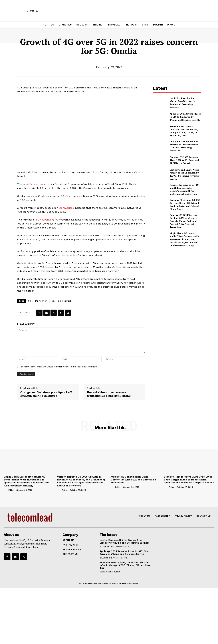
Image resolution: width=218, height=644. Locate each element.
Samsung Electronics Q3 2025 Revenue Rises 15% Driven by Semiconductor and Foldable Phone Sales (185, 205)
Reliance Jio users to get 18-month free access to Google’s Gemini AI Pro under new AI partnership (185, 189)
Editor (11, 490)
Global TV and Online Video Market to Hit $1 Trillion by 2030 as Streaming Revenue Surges (184, 174)
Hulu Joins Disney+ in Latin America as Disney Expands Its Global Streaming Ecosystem (184, 146)
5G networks (43, 220)
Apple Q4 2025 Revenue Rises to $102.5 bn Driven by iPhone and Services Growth (185, 117)
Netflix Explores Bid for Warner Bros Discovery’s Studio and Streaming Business (182, 103)
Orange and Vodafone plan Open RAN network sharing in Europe (46, 394)
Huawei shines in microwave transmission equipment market (109, 394)
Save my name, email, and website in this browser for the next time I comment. (59, 367)
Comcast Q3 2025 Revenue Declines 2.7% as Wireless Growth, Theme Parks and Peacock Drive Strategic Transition (184, 221)
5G (53, 301)
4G (29, 301)
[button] (33, 11)
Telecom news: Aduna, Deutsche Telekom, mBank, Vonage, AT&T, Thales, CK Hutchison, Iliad (184, 131)
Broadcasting (107, 547)
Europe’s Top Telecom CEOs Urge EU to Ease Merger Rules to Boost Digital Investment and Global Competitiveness (189, 480)
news (102, 572)
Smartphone (106, 558)
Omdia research (39, 184)
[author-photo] (6, 490)
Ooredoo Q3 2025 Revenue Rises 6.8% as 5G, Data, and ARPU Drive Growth (184, 160)
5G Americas (66, 208)
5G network (65, 301)
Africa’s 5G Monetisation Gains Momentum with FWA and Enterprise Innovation (133, 480)
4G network (41, 301)
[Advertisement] (177, 271)
